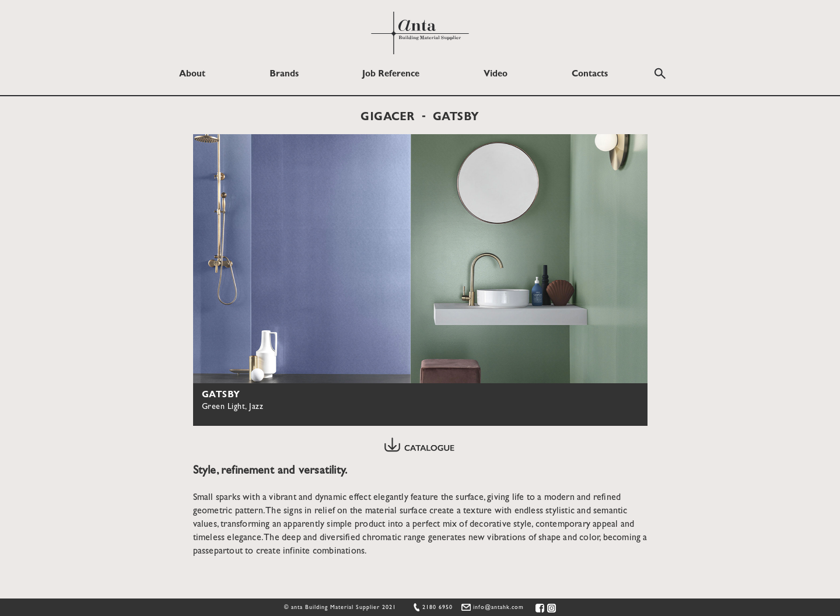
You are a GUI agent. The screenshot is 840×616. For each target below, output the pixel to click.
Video (496, 75)
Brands (284, 75)
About (192, 75)
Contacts (590, 75)
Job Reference (391, 75)
